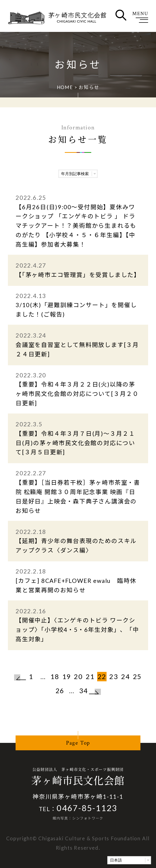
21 (90, 676)
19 (67, 676)
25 (137, 676)
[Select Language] (129, 860)
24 (126, 676)
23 (114, 676)
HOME (65, 87)
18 (55, 676)
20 (78, 676)
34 (84, 691)
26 (60, 691)
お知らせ (89, 87)
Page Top (78, 743)
